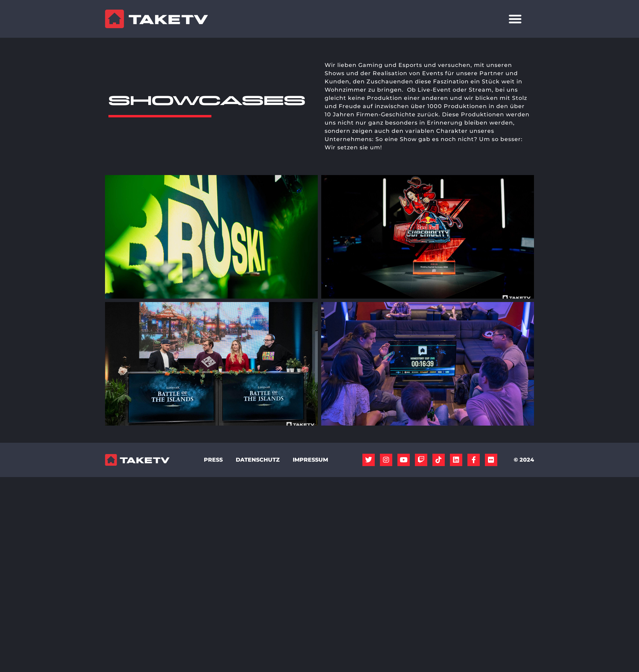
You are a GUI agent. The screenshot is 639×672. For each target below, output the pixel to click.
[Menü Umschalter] (515, 19)
